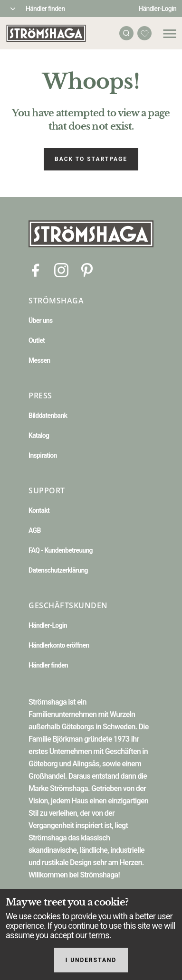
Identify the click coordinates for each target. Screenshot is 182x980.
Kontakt (39, 510)
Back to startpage (91, 159)
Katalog (39, 435)
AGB (35, 530)
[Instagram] (61, 269)
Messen (39, 360)
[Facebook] (36, 269)
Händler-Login (157, 9)
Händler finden (45, 9)
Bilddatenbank (48, 415)
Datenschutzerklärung (58, 570)
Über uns (40, 320)
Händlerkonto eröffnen (59, 645)
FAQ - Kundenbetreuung (61, 550)
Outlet (37, 340)
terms (99, 935)
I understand (91, 960)
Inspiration (43, 455)
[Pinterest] (87, 269)
